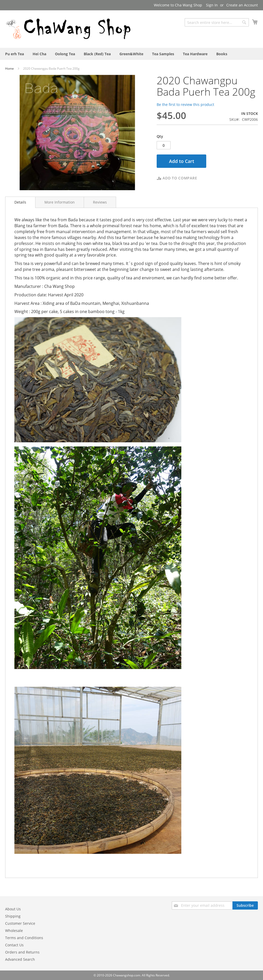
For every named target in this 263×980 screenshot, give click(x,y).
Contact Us (14, 945)
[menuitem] (15, 54)
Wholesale (14, 931)
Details (20, 202)
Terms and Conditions (24, 938)
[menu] (131, 54)
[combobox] (217, 22)
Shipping (13, 916)
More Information (60, 202)
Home (10, 68)
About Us (13, 909)
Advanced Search (20, 959)
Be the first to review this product (185, 104)
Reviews (100, 202)
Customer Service (20, 923)
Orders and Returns (22, 952)
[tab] (20, 202)
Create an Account (242, 5)
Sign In (212, 5)
